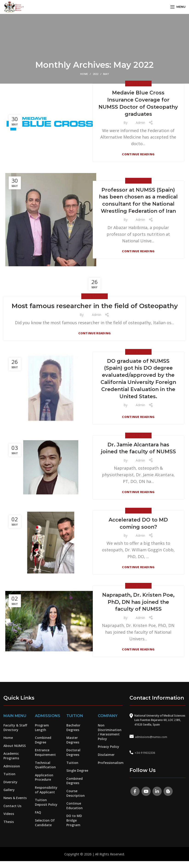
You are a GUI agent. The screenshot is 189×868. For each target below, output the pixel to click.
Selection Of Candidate (45, 823)
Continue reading (138, 154)
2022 (96, 74)
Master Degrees (73, 740)
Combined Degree (43, 740)
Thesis (9, 822)
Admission (12, 766)
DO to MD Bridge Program (74, 820)
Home (84, 74)
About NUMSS (15, 746)
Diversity (10, 782)
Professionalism (111, 763)
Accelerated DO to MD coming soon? (138, 523)
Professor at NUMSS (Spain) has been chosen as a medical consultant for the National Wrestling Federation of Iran (138, 200)
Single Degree (77, 770)
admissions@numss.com (151, 737)
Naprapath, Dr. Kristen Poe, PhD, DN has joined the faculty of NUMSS (138, 602)
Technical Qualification (45, 765)
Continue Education (75, 806)
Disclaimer (106, 755)
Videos (9, 814)
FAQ (38, 812)
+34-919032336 (145, 753)
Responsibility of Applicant (46, 790)
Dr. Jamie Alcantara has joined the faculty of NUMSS (138, 448)
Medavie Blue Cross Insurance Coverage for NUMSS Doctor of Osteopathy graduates (138, 103)
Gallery (9, 790)
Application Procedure (44, 777)
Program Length (42, 728)
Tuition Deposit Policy (46, 802)
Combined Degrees (75, 781)
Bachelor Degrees (73, 728)
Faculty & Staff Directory (15, 728)
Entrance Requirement (45, 752)
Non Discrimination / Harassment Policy (110, 732)
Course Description (76, 793)
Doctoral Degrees (73, 752)
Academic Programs (11, 756)
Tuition (9, 774)
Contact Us (12, 806)
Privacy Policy (109, 747)
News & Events (138, 84)
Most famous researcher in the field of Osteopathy (95, 306)
